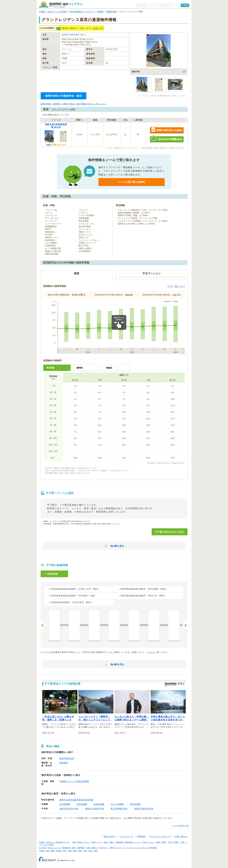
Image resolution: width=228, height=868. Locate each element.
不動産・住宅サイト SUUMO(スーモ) (54, 842)
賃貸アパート (97, 842)
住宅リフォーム (54, 848)
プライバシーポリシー (160, 836)
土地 (182, 842)
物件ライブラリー (118, 848)
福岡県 (101, 12)
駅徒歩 (109, 368)
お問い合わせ (181, 836)
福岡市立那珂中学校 (95, 809)
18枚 (48, 145)
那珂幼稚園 (135, 804)
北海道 (42, 851)
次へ (185, 625)
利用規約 (141, 836)
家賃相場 (119, 842)
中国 (85, 851)
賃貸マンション (84, 842)
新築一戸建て (161, 842)
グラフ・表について (176, 286)
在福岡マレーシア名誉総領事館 (74, 781)
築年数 (79, 368)
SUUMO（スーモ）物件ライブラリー (61, 5)
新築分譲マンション (133, 842)
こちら (150, 652)
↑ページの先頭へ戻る (181, 826)
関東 (53, 851)
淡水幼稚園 (82, 804)
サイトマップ (127, 836)
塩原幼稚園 (99, 804)
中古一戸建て (174, 842)
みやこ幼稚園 (117, 804)
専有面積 (50, 368)
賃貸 (95, 28)
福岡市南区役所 (67, 758)
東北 (47, 851)
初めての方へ (110, 836)
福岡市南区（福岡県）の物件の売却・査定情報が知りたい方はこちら (74, 104)
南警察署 (64, 763)
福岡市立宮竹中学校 (69, 809)
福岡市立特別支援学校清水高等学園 (76, 800)
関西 (75, 851)
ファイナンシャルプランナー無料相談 (141, 848)
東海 (70, 851)
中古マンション (148, 842)
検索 (186, 5)
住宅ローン (104, 848)
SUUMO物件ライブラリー (82, 12)
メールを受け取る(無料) (132, 182)
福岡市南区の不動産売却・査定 (63, 96)
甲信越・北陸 (61, 851)
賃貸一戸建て (109, 842)
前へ (43, 625)
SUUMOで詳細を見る (167, 139)
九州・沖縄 (93, 851)
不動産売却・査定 (69, 848)
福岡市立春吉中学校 (144, 809)
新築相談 (81, 848)
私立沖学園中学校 (119, 809)
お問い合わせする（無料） (167, 130)
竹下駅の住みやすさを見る (170, 532)
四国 (80, 851)
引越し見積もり (92, 848)
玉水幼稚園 (65, 804)
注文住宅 (43, 848)
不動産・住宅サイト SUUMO (53, 12)
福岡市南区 (112, 12)
